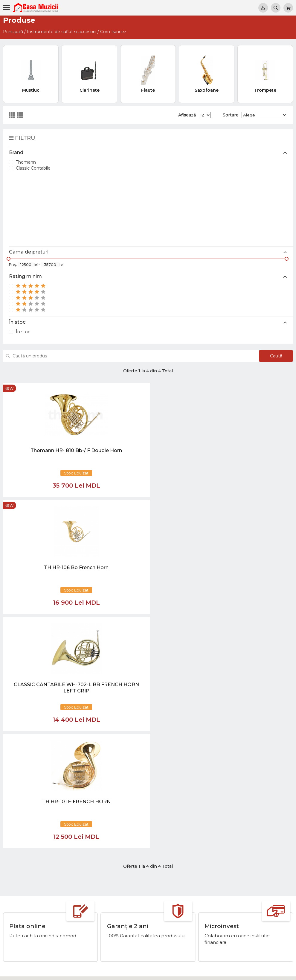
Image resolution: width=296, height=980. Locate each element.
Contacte (173, 912)
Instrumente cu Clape (239, 895)
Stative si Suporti (233, 941)
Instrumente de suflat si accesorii (62, 32)
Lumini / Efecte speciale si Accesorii (253, 924)
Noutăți (171, 883)
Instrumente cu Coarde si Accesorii (252, 901)
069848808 (104, 883)
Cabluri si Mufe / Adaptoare (244, 930)
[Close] (166, 845)
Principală (13, 32)
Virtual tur (173, 889)
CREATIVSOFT (278, 972)
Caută (273, 356)
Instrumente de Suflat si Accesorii (251, 907)
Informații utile (178, 907)
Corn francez (113, 32)
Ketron (171, 895)
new (9, 388)
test (167, 901)
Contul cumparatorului (186, 918)
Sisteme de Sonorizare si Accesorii (251, 918)
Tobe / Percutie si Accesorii (244, 889)
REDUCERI (228, 936)
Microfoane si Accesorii (240, 912)
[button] (100, 817)
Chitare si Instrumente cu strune (250, 883)
